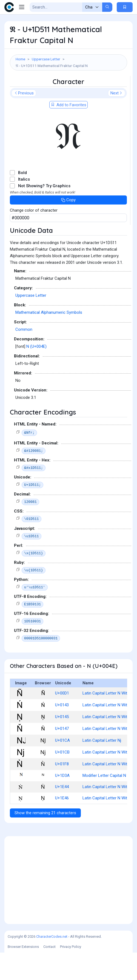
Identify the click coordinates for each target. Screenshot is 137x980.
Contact (49, 974)
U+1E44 (62, 814)
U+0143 (62, 732)
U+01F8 (62, 791)
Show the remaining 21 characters (45, 840)
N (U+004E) (36, 374)
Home (20, 59)
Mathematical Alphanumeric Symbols (49, 340)
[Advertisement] (68, 90)
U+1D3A (62, 803)
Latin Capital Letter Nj (102, 768)
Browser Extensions (23, 974)
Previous (24, 121)
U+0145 (62, 744)
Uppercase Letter (46, 59)
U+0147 (62, 756)
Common (24, 357)
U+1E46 (62, 825)
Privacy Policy (71, 974)
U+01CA (62, 768)
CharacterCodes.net (52, 964)
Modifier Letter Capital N (104, 803)
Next (117, 121)
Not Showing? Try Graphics (44, 213)
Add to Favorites (68, 132)
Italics (24, 207)
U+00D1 (62, 721)
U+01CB (62, 780)
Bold (22, 200)
